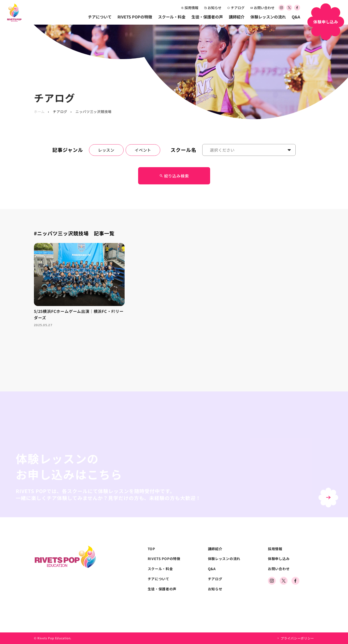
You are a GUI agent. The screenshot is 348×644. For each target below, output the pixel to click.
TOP (151, 549)
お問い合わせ (262, 8)
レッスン (106, 150)
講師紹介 (237, 17)
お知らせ (213, 8)
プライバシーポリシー (297, 638)
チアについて (100, 17)
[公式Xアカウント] (289, 8)
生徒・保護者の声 (207, 17)
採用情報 (190, 8)
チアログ (236, 8)
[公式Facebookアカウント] (297, 8)
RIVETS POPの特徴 (135, 17)
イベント (143, 150)
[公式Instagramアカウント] (281, 8)
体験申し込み (279, 559)
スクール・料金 (172, 17)
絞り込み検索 (174, 176)
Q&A (296, 17)
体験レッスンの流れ (268, 17)
